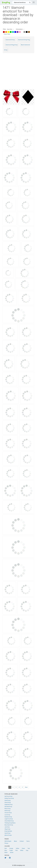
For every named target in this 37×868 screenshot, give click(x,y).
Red (6, 848)
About (15, 841)
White (22, 850)
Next (26, 787)
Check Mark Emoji (9, 821)
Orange (11, 848)
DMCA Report (8, 841)
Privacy (6, 843)
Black (6, 852)
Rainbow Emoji (8, 817)
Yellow (17, 848)
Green (23, 848)
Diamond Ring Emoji (12, 45)
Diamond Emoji (10, 40)
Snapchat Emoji (8, 805)
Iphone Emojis (8, 835)
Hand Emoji (7, 833)
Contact (22, 841)
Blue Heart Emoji (9, 825)
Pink (16, 850)
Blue (6, 850)
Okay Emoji (7, 829)
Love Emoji (7, 815)
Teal (29, 848)
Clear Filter (7, 34)
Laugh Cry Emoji (9, 819)
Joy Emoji (7, 827)
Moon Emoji (8, 809)
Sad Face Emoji (8, 796)
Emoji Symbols (8, 831)
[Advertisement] (17, 72)
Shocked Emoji (8, 807)
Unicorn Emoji (8, 813)
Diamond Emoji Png (24, 40)
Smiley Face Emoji (9, 798)
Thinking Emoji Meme (10, 823)
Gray (27, 850)
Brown (12, 852)
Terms (28, 841)
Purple (11, 850)
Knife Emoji (7, 811)
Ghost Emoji (8, 803)
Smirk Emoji (8, 800)
